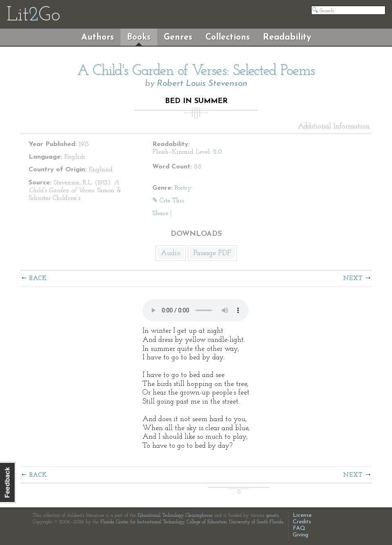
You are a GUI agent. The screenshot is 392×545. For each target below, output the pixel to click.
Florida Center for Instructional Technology (142, 522)
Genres (178, 37)
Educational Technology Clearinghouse (175, 516)
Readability (287, 37)
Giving (301, 535)
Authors (98, 37)
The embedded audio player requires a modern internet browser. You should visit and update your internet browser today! (196, 310)
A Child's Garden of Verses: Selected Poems (196, 71)
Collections (228, 37)
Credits (302, 522)
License (302, 515)
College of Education (207, 522)
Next (353, 278)
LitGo (33, 16)
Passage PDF (212, 253)
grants (273, 516)
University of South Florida (256, 522)
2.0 (218, 152)
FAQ (299, 528)
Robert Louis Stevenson (202, 84)
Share (160, 213)
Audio (171, 253)
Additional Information (334, 127)
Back (38, 278)
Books (139, 37)
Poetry (183, 188)
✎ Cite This (168, 201)
